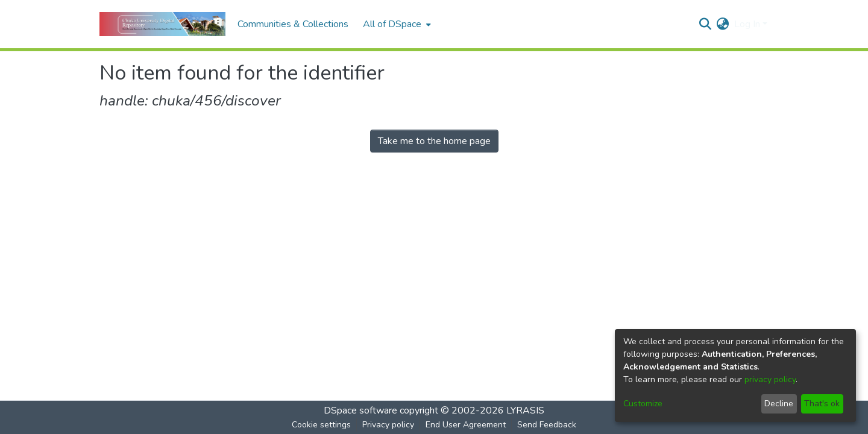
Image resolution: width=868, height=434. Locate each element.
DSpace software (360, 410)
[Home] (162, 24)
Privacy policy (388, 425)
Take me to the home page (434, 141)
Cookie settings (321, 425)
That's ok (822, 404)
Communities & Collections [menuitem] (293, 24)
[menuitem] (396, 24)
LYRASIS (525, 410)
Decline (779, 404)
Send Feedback (547, 425)
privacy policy (770, 379)
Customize (643, 404)
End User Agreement (466, 425)
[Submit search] (706, 24)
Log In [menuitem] (747, 24)
